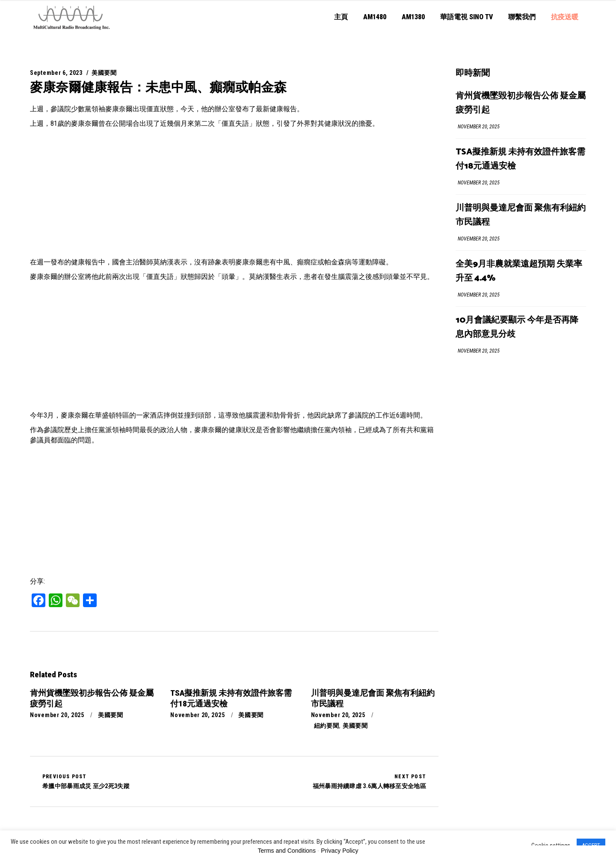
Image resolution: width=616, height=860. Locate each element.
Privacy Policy (339, 851)
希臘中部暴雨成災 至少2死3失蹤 (86, 781)
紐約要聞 (327, 726)
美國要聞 (104, 73)
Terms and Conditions (287, 851)
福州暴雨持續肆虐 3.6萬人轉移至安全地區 (369, 781)
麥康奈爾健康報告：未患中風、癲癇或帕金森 (158, 87)
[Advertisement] (234, 193)
